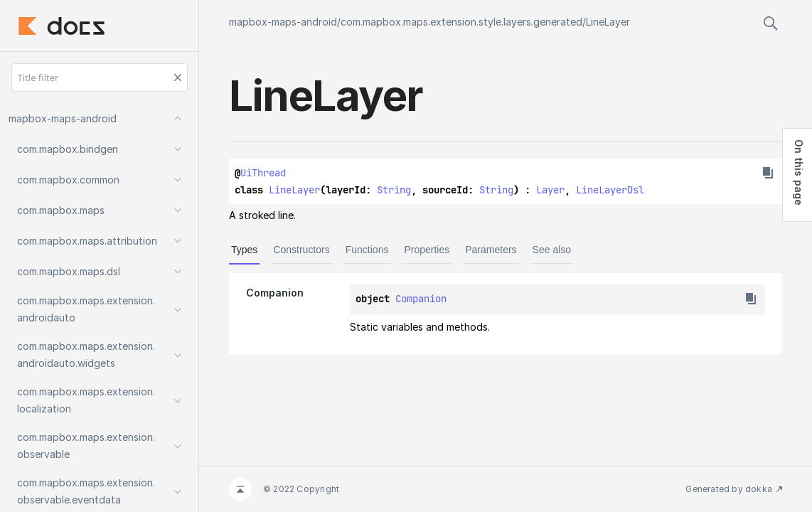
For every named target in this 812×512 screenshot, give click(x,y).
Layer (550, 190)
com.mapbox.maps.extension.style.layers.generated (461, 22)
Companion (421, 299)
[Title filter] (100, 78)
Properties (427, 250)
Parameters (491, 250)
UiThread (263, 173)
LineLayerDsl (610, 190)
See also (552, 250)
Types (244, 250)
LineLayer (608, 22)
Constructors (301, 250)
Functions (367, 250)
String (394, 190)
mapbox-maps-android (283, 22)
